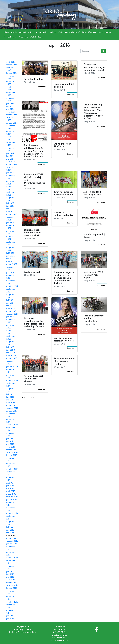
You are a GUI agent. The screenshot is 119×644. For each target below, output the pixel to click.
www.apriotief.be (59, 638)
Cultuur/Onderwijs (66, 32)
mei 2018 (10, 444)
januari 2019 (12, 411)
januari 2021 (12, 317)
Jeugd (101, 32)
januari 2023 (12, 222)
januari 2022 (12, 272)
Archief (14, 32)
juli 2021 (10, 300)
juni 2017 (10, 485)
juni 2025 (10, 106)
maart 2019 (11, 405)
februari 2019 (12, 408)
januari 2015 (12, 588)
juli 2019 (10, 394)
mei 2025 (10, 109)
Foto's (78, 32)
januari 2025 (12, 123)
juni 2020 (11, 350)
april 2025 (11, 112)
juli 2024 (10, 153)
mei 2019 (10, 400)
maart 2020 (12, 358)
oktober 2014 (12, 602)
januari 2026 (12, 73)
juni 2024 (10, 156)
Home (7, 32)
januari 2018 (12, 455)
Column (53, 32)
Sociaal (8, 37)
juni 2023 (10, 206)
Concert (23, 32)
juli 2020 (10, 347)
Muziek (108, 32)
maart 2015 (11, 582)
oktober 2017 (12, 469)
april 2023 (11, 211)
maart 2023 (12, 214)
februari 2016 (12, 541)
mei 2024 (10, 159)
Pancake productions (27, 632)
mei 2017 (10, 488)
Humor (40, 37)
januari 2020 (12, 366)
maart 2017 (11, 494)
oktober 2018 (12, 425)
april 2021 (11, 308)
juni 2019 (10, 397)
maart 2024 (12, 164)
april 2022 (11, 261)
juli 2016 (10, 527)
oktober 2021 (12, 286)
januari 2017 (12, 499)
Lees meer (41, 87)
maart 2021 (11, 311)
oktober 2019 (12, 380)
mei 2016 (10, 533)
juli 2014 (10, 616)
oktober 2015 (12, 557)
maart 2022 (12, 264)
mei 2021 (10, 306)
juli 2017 (10, 483)
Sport (15, 37)
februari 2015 (12, 585)
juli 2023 (10, 203)
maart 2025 (12, 114)
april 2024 (11, 162)
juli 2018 (10, 438)
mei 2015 (10, 577)
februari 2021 (12, 314)
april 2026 (11, 62)
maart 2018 (11, 449)
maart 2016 (11, 538)
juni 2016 (10, 530)
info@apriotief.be (59, 635)
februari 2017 (12, 497)
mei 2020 (11, 353)
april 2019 (11, 402)
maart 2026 (12, 65)
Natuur (31, 32)
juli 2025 (10, 103)
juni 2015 (10, 574)
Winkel (33, 37)
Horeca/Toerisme (89, 32)
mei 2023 (10, 209)
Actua (38, 32)
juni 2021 (10, 303)
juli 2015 (10, 571)
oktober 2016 (12, 513)
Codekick (27, 629)
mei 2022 (11, 258)
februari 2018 (12, 452)
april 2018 (11, 447)
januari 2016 (12, 544)
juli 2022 (10, 253)
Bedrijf (45, 32)
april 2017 (11, 491)
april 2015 (11, 580)
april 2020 (11, 355)
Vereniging (24, 37)
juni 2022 (11, 256)
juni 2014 (10, 618)
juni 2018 (10, 441)
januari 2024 (12, 173)
